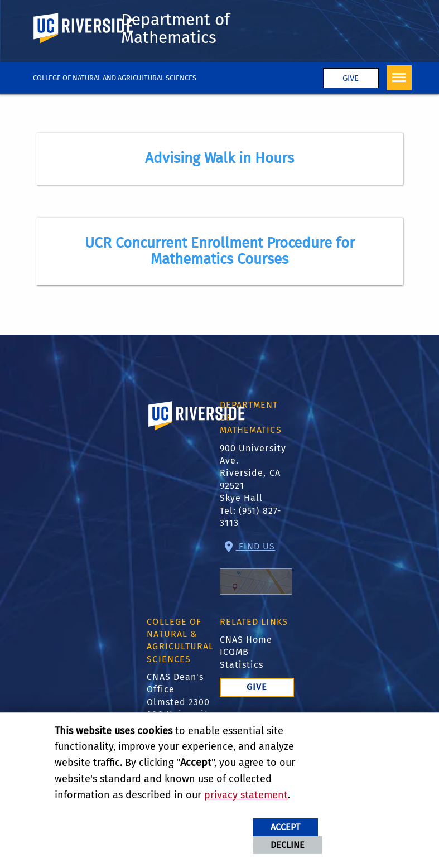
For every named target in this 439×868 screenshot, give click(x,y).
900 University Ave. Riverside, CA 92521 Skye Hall (253, 473)
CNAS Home (246, 640)
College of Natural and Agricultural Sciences (115, 78)
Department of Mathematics (175, 28)
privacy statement (246, 795)
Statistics (242, 665)
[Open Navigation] (399, 78)
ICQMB (235, 652)
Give (351, 78)
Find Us (256, 568)
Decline (288, 845)
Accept (285, 827)
